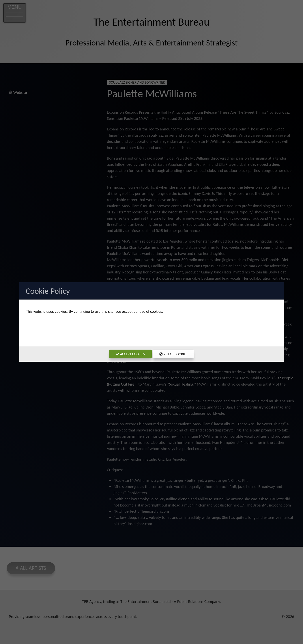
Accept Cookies (130, 354)
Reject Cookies (173, 354)
